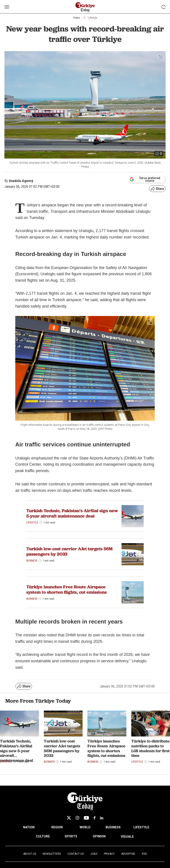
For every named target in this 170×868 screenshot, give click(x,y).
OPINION (99, 836)
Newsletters (52, 854)
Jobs (94, 854)
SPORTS (71, 836)
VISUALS (127, 837)
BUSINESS (113, 827)
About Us (30, 854)
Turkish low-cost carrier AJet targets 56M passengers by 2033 (70, 551)
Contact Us (76, 854)
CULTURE (43, 836)
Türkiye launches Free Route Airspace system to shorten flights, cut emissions (67, 589)
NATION (29, 827)
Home (76, 18)
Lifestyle (92, 18)
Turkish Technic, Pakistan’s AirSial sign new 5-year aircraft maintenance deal (72, 513)
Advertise (128, 854)
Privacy (109, 854)
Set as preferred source (145, 179)
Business (32, 561)
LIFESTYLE (141, 827)
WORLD (85, 827)
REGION (57, 827)
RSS (144, 854)
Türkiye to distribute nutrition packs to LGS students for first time (150, 748)
